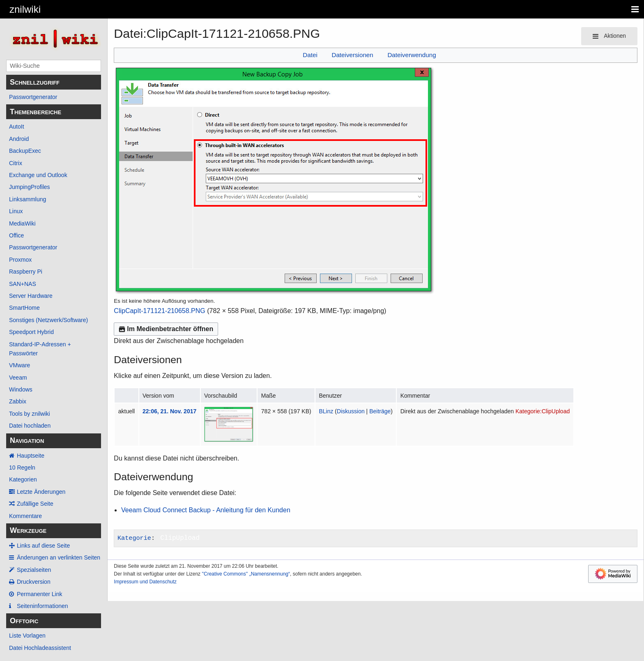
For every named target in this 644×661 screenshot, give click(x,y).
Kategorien (23, 479)
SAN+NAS (23, 284)
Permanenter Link (40, 594)
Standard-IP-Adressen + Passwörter (40, 349)
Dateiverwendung (412, 55)
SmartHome (24, 308)
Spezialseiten (34, 570)
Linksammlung (28, 199)
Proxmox (20, 260)
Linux (16, 211)
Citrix (16, 163)
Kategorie (134, 538)
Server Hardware (31, 296)
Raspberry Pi (26, 272)
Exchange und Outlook (38, 175)
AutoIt (17, 127)
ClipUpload (180, 538)
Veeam (18, 378)
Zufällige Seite (35, 504)
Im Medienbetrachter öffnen (166, 329)
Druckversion (34, 582)
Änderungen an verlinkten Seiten (59, 557)
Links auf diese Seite (43, 546)
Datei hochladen (30, 426)
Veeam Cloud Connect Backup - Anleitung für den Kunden (206, 510)
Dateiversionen (352, 55)
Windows (21, 389)
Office (16, 235)
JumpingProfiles (30, 187)
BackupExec (25, 151)
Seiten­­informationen (43, 606)
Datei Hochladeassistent (40, 648)
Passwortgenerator (33, 97)
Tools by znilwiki (30, 414)
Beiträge (380, 411)
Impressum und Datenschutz (145, 582)
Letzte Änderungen (41, 492)
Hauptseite (31, 456)
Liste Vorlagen (27, 636)
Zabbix (18, 401)
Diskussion (351, 411)
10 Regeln (22, 468)
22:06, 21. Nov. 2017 (169, 411)
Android (19, 139)
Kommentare (25, 516)
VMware (20, 365)
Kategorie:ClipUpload (543, 411)
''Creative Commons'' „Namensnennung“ (246, 574)
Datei (310, 55)
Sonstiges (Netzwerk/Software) (48, 320)
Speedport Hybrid (31, 332)
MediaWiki (22, 223)
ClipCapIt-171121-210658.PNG (159, 311)
